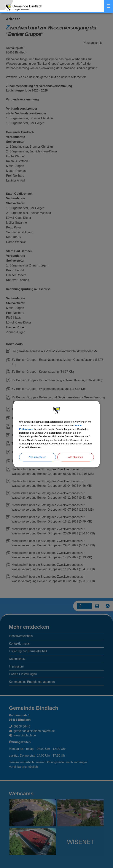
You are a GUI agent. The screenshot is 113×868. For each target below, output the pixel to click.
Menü (109, 6)
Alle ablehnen (75, 457)
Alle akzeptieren (38, 457)
